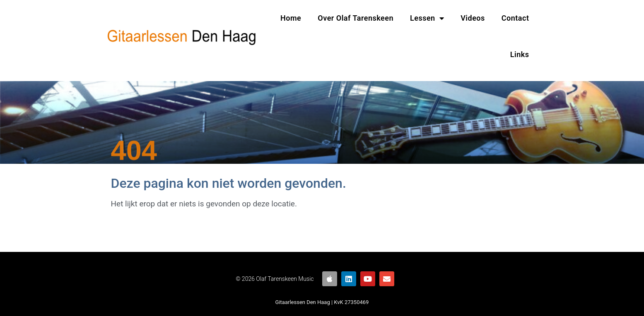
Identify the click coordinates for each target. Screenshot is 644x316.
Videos (473, 18)
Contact (515, 18)
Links (520, 54)
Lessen (427, 18)
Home (291, 18)
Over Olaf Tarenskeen (356, 18)
